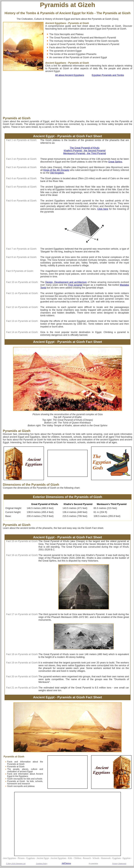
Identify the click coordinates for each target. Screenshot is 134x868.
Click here (103, 209)
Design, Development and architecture (66, 282)
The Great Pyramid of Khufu (85, 148)
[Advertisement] (58, 96)
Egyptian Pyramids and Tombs (108, 75)
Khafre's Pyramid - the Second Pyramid (85, 151)
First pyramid (75, 285)
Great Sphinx (115, 162)
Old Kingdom (57, 173)
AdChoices (66, 863)
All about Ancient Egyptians (70, 75)
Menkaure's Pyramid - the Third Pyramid (85, 153)
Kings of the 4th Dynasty (56, 170)
